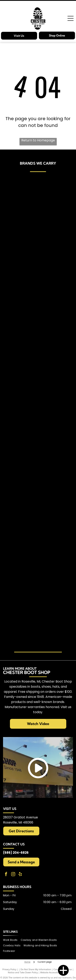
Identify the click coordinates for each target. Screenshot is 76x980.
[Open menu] (71, 18)
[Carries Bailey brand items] (54, 202)
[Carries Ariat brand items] (22, 198)
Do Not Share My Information (36, 969)
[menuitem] (12, 940)
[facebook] (6, 875)
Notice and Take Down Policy (23, 972)
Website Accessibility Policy (54, 972)
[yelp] (20, 875)
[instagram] (13, 875)
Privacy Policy (9, 969)
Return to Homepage (38, 140)
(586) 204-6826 (16, 853)
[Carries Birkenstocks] (22, 223)
